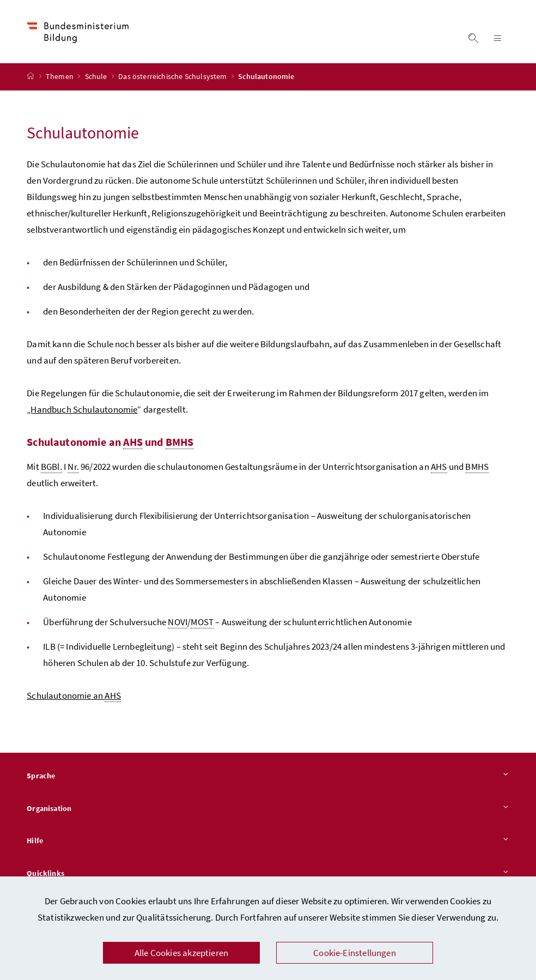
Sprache (268, 776)
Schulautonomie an (74, 696)
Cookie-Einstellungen (355, 953)
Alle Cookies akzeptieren (181, 953)
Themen (60, 77)
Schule (97, 77)
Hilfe (268, 842)
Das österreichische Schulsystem (173, 77)
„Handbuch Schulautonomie (82, 409)
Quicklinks (268, 874)
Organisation (268, 809)
